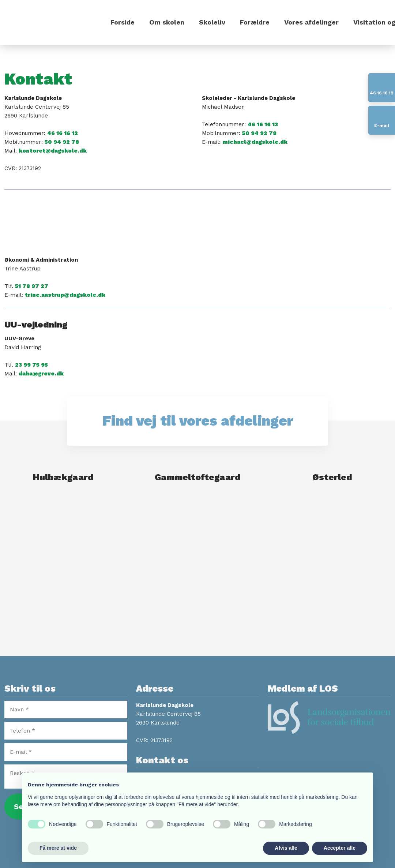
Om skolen (167, 22)
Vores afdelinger (311, 22)
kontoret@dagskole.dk (53, 151)
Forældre (255, 22)
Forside (123, 22)
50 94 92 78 (62, 142)
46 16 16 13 (263, 124)
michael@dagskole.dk (255, 142)
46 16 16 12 (63, 133)
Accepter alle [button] (340, 848)
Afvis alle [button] (286, 848)
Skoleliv (212, 22)
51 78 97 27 (32, 286)
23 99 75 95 (31, 365)
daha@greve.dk (41, 374)
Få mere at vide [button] (58, 848)
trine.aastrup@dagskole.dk (65, 295)
